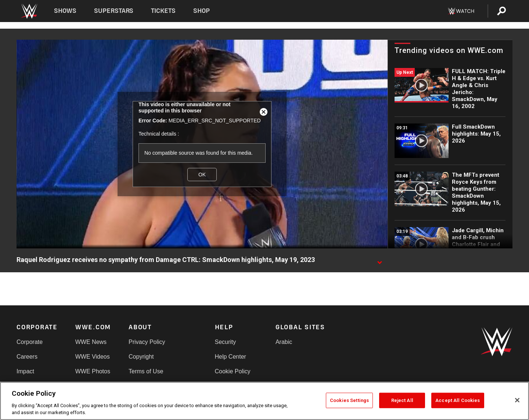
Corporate (30, 342)
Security (226, 342)
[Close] (517, 400)
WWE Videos (93, 357)
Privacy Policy (147, 342)
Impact (25, 371)
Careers (27, 357)
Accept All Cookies (458, 400)
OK (202, 175)
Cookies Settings (349, 400)
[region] (264, 401)
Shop (201, 11)
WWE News (91, 342)
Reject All (402, 400)
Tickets (163, 11)
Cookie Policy (233, 371)
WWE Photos (93, 371)
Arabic (284, 342)
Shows (65, 11)
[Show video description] (379, 260)
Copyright (141, 357)
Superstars (114, 11)
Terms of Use (146, 371)
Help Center (231, 357)
